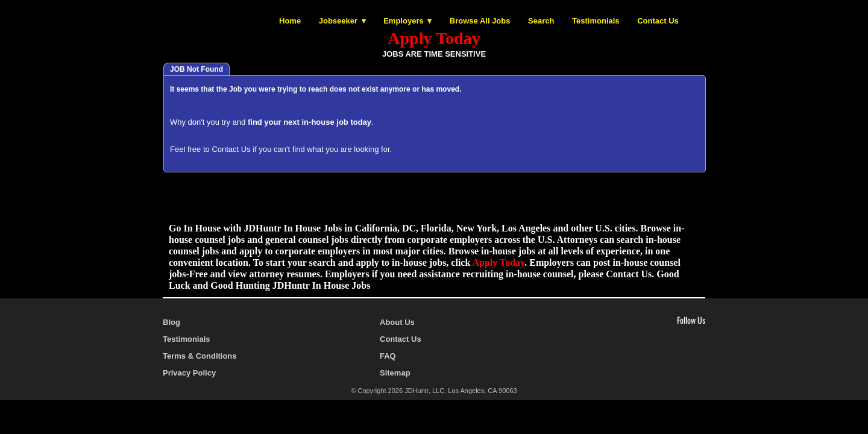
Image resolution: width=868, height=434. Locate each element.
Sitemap (395, 373)
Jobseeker (338, 21)
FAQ (388, 356)
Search (541, 21)
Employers (403, 21)
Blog (171, 322)
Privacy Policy (189, 373)
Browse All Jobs (480, 21)
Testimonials (596, 21)
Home (290, 21)
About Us (397, 322)
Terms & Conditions (200, 356)
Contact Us (658, 21)
